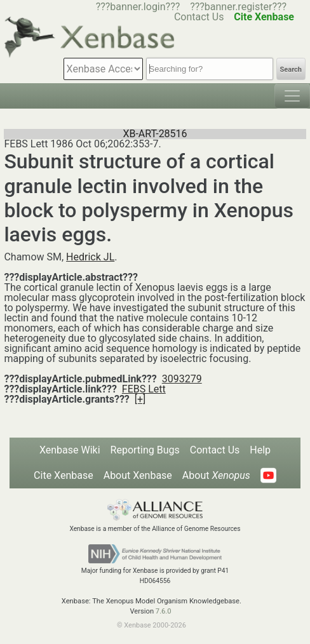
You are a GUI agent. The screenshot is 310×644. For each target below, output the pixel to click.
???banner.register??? (238, 7)
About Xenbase (138, 475)
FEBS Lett (144, 389)
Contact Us (215, 450)
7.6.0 (164, 611)
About (216, 475)
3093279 (182, 379)
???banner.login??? (138, 7)
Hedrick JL (90, 257)
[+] (140, 399)
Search (291, 70)
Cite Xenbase (64, 475)
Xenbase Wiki (70, 450)
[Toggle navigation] (292, 96)
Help (260, 450)
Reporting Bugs (145, 450)
